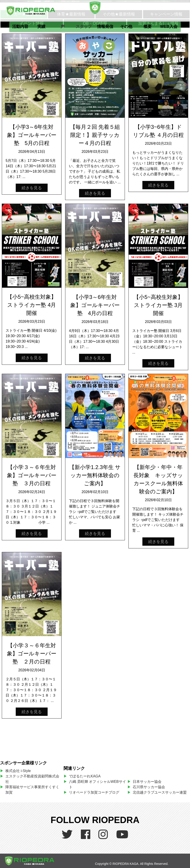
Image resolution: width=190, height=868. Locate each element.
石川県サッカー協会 (149, 787)
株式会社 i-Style (18, 771)
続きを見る (32, 188)
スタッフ (84, 27)
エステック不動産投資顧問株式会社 (32, 779)
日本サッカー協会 (147, 782)
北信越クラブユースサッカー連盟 (160, 792)
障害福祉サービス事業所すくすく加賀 (32, 790)
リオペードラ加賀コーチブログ (94, 792)
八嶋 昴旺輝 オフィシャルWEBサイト (97, 784)
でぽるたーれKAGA (85, 776)
